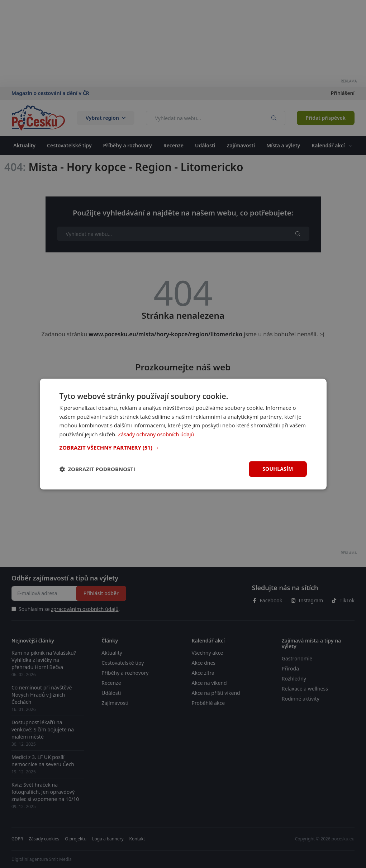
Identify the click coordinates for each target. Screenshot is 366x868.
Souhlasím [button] (278, 469)
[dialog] (183, 434)
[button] (183, 447)
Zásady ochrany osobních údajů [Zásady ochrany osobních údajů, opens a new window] (158, 434)
